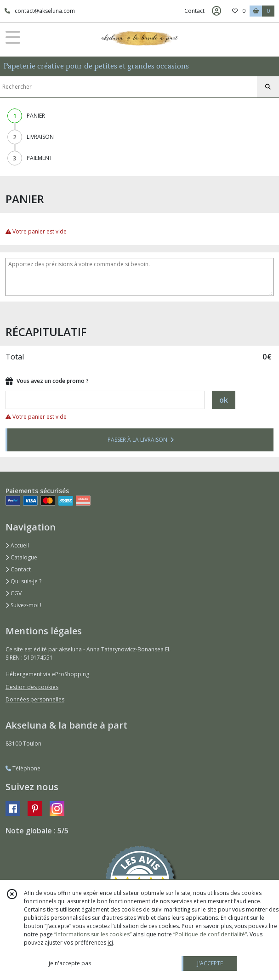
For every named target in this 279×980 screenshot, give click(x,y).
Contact (194, 11)
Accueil (17, 545)
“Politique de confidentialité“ (210, 934)
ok (224, 400)
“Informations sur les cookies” (93, 934)
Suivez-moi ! (23, 605)
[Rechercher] (268, 87)
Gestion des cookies (32, 687)
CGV (14, 593)
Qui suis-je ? (23, 581)
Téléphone (23, 768)
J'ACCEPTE (210, 963)
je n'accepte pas (70, 963)
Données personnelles (35, 699)
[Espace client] (216, 11)
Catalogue (21, 557)
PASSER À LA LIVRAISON (141, 440)
